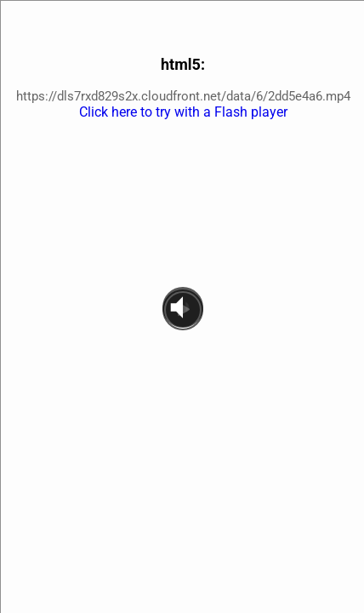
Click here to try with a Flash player (183, 112)
